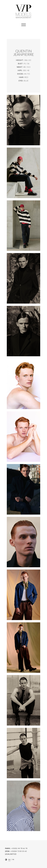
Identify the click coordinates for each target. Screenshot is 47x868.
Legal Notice (11, 854)
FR (13, 860)
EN (9, 860)
